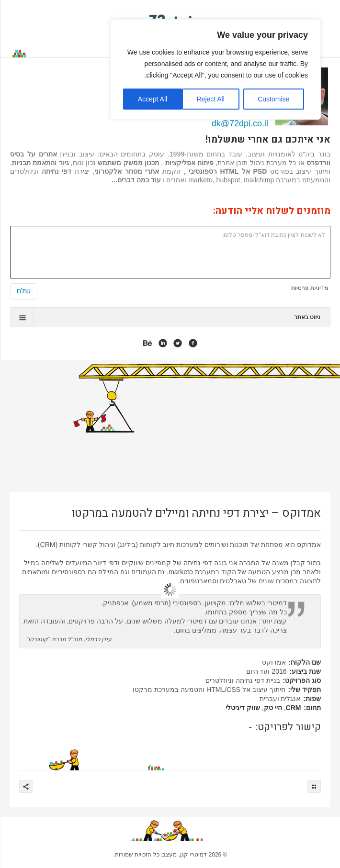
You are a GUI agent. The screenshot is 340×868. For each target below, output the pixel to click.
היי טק (273, 708)
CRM (294, 708)
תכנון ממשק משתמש (128, 163)
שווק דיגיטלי (243, 708)
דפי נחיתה (57, 171)
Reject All (210, 99)
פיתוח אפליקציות (188, 163)
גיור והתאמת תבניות (40, 163)
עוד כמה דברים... (136, 180)
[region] (215, 69)
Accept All (153, 99)
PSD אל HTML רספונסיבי (228, 171)
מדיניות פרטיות (310, 288)
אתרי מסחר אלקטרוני (127, 171)
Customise (273, 99)
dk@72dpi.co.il (240, 123)
